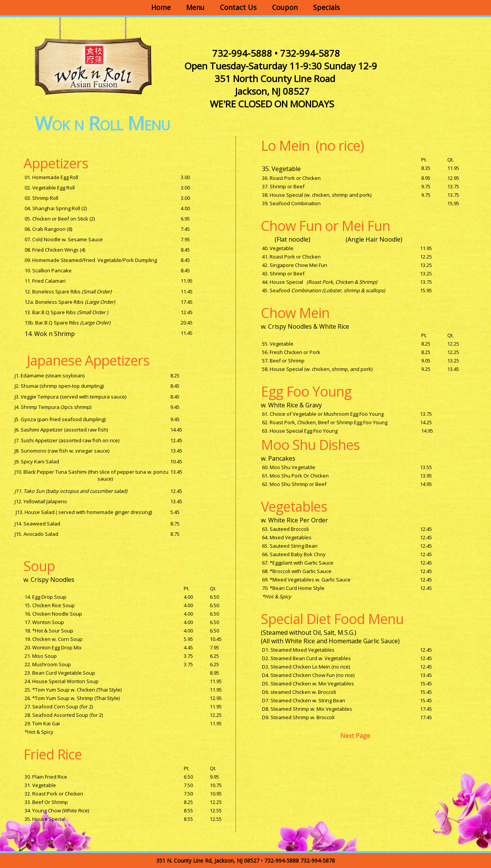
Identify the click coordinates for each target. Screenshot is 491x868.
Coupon (285, 7)
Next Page (355, 736)
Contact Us (238, 7)
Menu (195, 7)
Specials (326, 7)
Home (161, 7)
